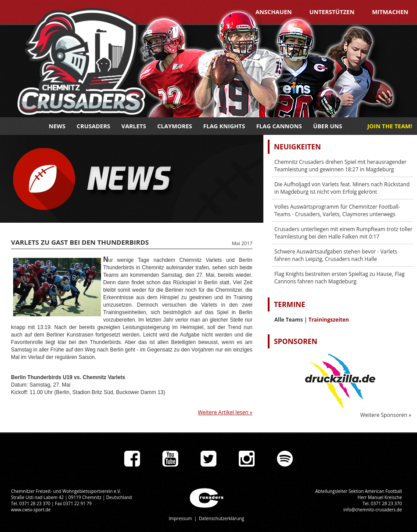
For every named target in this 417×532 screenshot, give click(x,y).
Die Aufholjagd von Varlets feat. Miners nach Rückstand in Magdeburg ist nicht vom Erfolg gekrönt (342, 188)
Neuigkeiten (297, 147)
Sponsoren (296, 341)
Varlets (134, 126)
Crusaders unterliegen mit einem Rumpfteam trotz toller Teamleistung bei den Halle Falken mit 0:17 (343, 233)
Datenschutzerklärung (221, 518)
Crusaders (94, 126)
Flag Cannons (279, 126)
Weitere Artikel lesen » (225, 412)
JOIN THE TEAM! (390, 126)
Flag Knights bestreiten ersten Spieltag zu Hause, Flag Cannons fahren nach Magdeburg (340, 278)
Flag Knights (224, 126)
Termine (289, 304)
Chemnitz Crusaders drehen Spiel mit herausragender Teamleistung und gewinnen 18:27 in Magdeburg (340, 166)
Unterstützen (332, 12)
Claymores (174, 126)
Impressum (180, 518)
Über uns (327, 126)
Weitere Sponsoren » (386, 415)
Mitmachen (390, 12)
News (57, 126)
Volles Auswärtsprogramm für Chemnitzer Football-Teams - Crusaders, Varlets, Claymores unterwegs (337, 210)
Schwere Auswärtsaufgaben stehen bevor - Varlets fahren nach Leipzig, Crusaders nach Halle (336, 255)
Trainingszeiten (329, 320)
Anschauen (274, 12)
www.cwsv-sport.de (31, 510)
